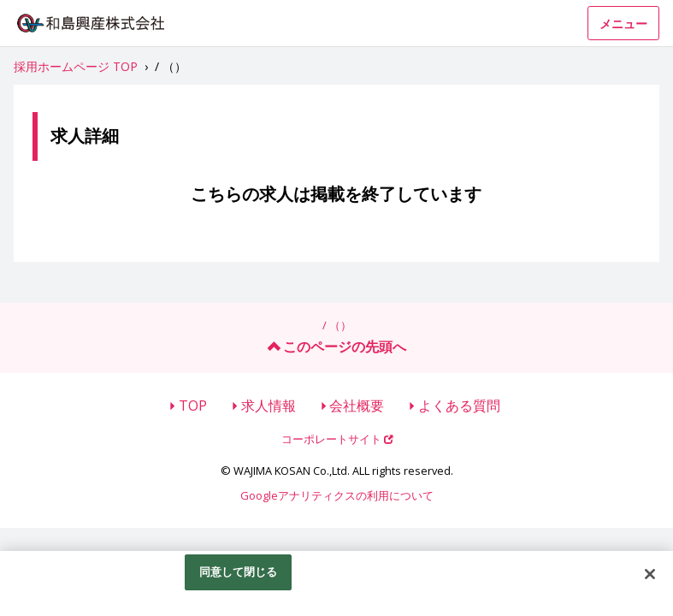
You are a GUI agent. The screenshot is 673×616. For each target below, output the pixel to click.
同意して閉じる (239, 572)
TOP (193, 406)
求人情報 (269, 406)
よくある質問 (459, 406)
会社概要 (357, 406)
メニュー (623, 24)
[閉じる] (650, 574)
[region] (336, 583)
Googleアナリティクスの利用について (337, 495)
